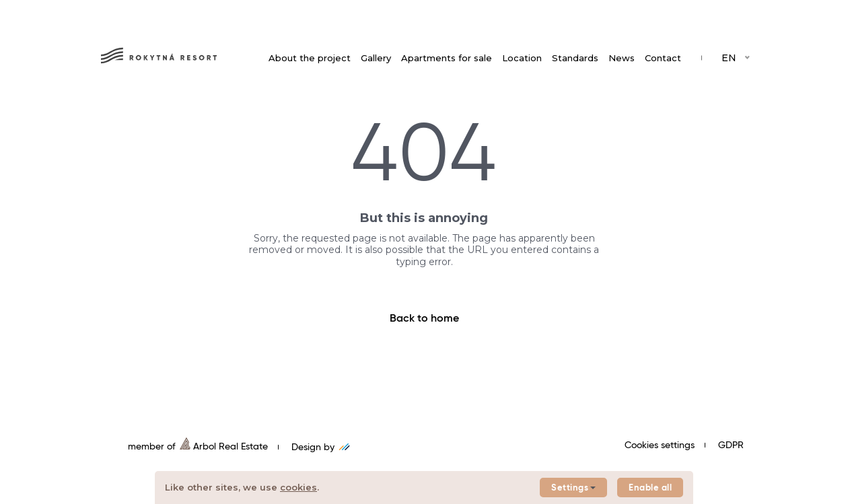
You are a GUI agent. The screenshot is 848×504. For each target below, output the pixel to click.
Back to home (424, 319)
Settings (573, 488)
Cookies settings (660, 445)
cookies (298, 487)
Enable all (650, 488)
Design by (321, 447)
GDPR (731, 445)
